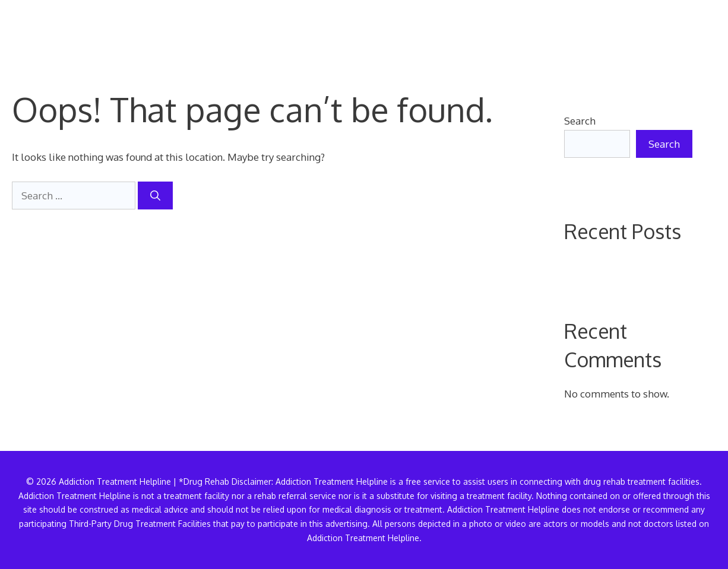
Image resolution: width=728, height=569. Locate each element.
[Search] (155, 196)
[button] (697, 33)
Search (580, 121)
